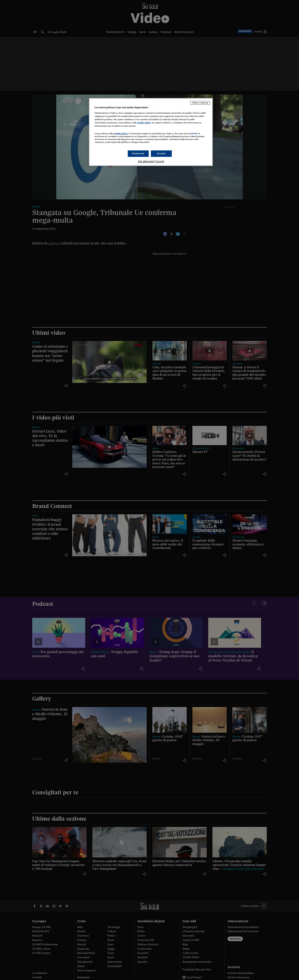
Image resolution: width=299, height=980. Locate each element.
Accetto (161, 153)
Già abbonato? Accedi (151, 161)
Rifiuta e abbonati (200, 103)
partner (194, 133)
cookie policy (144, 123)
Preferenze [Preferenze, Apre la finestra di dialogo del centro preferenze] (138, 153)
